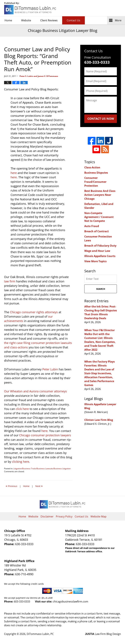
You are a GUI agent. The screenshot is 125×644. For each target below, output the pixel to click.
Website (26, 20)
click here (22, 409)
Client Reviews (49, 20)
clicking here (21, 462)
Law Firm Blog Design (103, 634)
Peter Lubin (50, 369)
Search (101, 289)
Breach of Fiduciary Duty (100, 246)
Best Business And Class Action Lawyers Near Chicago (100, 195)
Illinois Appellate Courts (100, 256)
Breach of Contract (97, 231)
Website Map (98, 516)
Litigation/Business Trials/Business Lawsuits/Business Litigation (42, 469)
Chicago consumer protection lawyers (45, 435)
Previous (11, 486)
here (14, 173)
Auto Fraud (92, 226)
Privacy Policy (64, 516)
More (118, 20)
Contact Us (73, 20)
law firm (10, 281)
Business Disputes (96, 173)
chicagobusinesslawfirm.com (70, 601)
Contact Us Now (101, 119)
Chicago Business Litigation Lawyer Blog (30, 8)
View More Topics (95, 261)
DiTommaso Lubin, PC (106, 8)
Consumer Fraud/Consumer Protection (95, 182)
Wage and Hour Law (97, 251)
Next (39, 486)
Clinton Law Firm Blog (99, 420)
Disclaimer (47, 516)
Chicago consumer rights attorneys (34, 312)
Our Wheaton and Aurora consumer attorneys (35, 391)
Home (8, 20)
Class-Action (92, 167)
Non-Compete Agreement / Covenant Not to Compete (99, 217)
